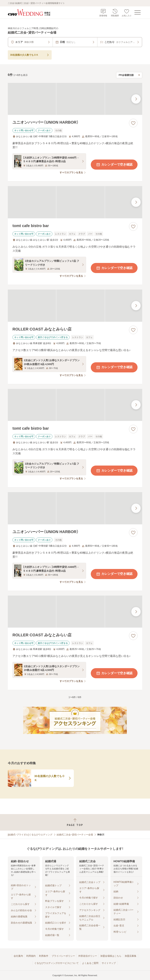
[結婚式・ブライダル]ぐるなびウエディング (30, 835)
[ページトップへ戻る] (75, 822)
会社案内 (18, 956)
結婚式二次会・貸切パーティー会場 (75, 835)
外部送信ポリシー (88, 956)
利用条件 (44, 956)
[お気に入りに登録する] (133, 123)
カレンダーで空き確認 (114, 165)
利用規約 (31, 956)
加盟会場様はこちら (111, 956)
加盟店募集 (131, 956)
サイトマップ (109, 963)
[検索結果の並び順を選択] (129, 75)
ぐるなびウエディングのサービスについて (56, 963)
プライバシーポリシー (63, 956)
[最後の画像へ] (136, 99)
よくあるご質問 (90, 963)
